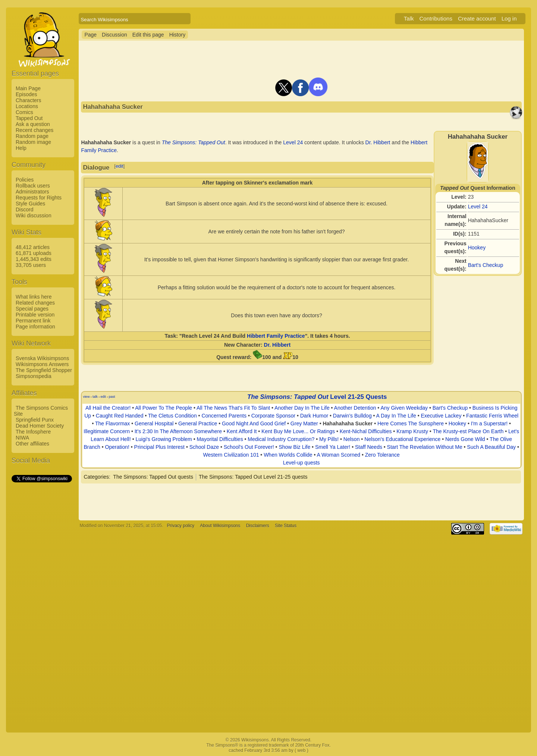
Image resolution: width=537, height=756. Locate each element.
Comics (24, 112)
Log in (509, 18)
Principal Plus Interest (159, 447)
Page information (35, 327)
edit (120, 166)
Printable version (35, 315)
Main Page (28, 88)
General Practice (198, 423)
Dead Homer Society (40, 426)
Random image (33, 142)
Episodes (26, 94)
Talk (409, 18)
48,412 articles (33, 247)
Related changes (35, 303)
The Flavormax (112, 423)
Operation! (117, 447)
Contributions (436, 18)
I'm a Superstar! (489, 423)
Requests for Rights (39, 198)
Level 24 (478, 207)
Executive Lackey (441, 416)
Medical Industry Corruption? (281, 439)
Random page (32, 136)
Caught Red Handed (120, 416)
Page (90, 35)
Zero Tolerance (382, 455)
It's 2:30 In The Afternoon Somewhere (178, 431)
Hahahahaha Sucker (348, 423)
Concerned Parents (224, 416)
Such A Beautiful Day (491, 447)
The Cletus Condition (172, 416)
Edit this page (148, 35)
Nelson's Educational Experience (402, 439)
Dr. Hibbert (378, 142)
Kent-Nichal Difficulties (366, 431)
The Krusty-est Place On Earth (468, 431)
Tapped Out (29, 118)
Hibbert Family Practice (276, 336)
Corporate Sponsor (273, 416)
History (178, 35)
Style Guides (30, 204)
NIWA (22, 438)
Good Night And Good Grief (254, 423)
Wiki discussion (34, 215)
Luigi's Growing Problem (164, 439)
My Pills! (329, 439)
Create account (477, 18)
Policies (25, 180)
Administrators (32, 192)
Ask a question (33, 124)
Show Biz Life (294, 447)
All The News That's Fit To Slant (233, 408)
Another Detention (355, 408)
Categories (96, 477)
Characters (28, 100)
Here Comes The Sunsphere (411, 423)
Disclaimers (258, 526)
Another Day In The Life (302, 408)
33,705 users (31, 265)
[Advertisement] (41, 595)
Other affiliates (32, 444)
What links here (34, 297)
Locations (27, 106)
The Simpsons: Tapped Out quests (153, 477)
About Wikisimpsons (220, 526)
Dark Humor (314, 416)
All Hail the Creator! (108, 408)
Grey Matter (304, 423)
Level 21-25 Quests (358, 397)
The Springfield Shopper (44, 370)
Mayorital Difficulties (220, 439)
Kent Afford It (242, 431)
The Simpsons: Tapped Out (194, 142)
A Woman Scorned (339, 455)
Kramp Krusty (412, 431)
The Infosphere (33, 432)
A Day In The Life (396, 416)
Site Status (286, 526)
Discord (24, 210)
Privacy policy (181, 526)
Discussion (114, 35)
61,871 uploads (34, 253)
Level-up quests (302, 463)
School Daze (204, 447)
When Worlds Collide (288, 455)
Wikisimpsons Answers (42, 364)
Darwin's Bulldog (352, 416)
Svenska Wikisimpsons (42, 358)
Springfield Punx (35, 420)
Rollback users (33, 186)
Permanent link (33, 321)
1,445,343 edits (34, 259)
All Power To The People (164, 408)
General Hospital (154, 423)
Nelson (352, 439)
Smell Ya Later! (333, 447)
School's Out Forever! (249, 447)
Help (21, 148)
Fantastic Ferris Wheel (492, 416)
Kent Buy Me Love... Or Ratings (298, 431)
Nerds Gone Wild (465, 439)
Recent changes (34, 130)
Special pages (32, 309)
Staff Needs (369, 447)
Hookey (477, 248)
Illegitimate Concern (107, 431)
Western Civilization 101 (231, 455)
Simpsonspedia (34, 376)
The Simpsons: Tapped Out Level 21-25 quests (253, 477)
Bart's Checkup (486, 265)
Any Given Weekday (404, 408)
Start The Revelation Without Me (425, 447)
